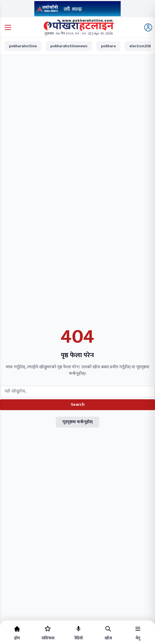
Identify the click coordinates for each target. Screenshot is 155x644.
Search (78, 405)
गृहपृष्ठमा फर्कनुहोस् (77, 422)
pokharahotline (23, 46)
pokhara (108, 46)
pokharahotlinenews (69, 46)
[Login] (148, 27)
